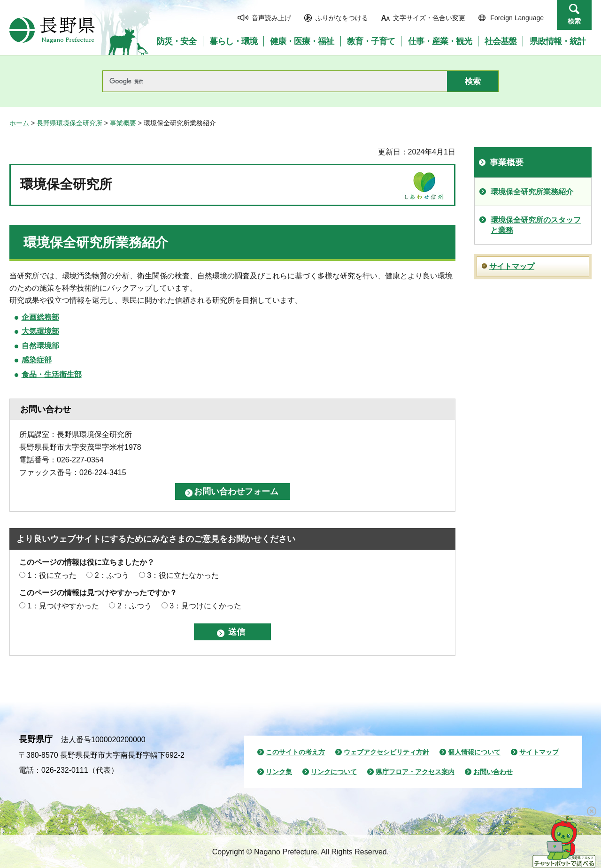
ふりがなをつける (342, 18)
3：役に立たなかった (183, 575)
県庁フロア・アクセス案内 (415, 772)
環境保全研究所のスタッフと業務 (536, 225)
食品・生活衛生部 (52, 374)
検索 (574, 21)
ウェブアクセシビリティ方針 (386, 752)
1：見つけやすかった (63, 606)
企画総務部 (40, 317)
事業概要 (123, 123)
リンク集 (279, 772)
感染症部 (37, 360)
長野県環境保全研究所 (69, 123)
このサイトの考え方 (295, 752)
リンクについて (334, 772)
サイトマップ (512, 266)
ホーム (19, 123)
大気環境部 (40, 331)
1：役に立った (52, 575)
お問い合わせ (493, 772)
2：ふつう (112, 575)
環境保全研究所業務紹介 (532, 192)
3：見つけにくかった (205, 606)
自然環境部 (40, 346)
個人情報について (474, 752)
